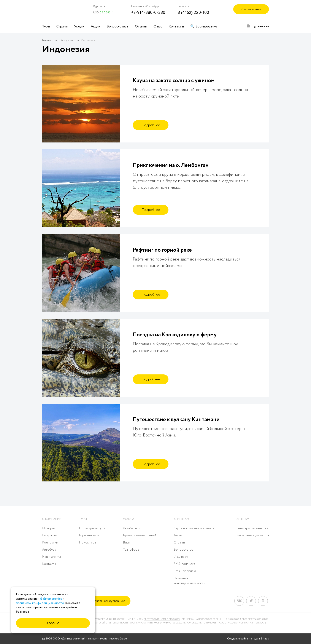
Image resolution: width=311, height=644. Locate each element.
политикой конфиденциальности (40, 603)
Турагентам (260, 26)
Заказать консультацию (107, 601)
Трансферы (131, 550)
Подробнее (151, 125)
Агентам (243, 519)
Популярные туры (92, 528)
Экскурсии (67, 40)
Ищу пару (181, 557)
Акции (95, 26)
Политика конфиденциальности (189, 581)
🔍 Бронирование (204, 26)
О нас (158, 26)
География (50, 535)
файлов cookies (51, 599)
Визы (127, 543)
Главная (47, 40)
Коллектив (50, 543)
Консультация (251, 9)
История (49, 528)
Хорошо (53, 623)
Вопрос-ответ (118, 26)
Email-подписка (185, 571)
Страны (62, 26)
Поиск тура (87, 543)
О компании (52, 519)
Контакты (176, 26)
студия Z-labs (260, 639)
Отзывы (141, 26)
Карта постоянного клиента (194, 528)
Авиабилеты (132, 528)
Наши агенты (52, 557)
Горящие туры (89, 535)
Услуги (79, 26)
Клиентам (181, 519)
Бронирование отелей (140, 535)
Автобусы (49, 550)
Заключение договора (253, 535)
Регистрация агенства (252, 528)
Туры (46, 26)
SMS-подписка (184, 564)
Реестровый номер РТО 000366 (162, 619)
